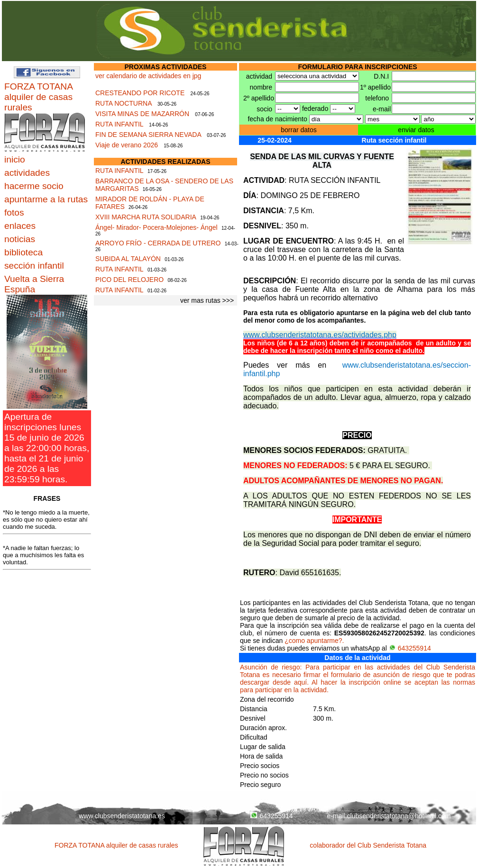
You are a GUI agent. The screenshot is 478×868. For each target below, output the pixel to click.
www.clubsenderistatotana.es (122, 816)
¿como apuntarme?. (314, 641)
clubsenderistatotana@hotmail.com (399, 816)
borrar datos (299, 130)
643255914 (410, 648)
